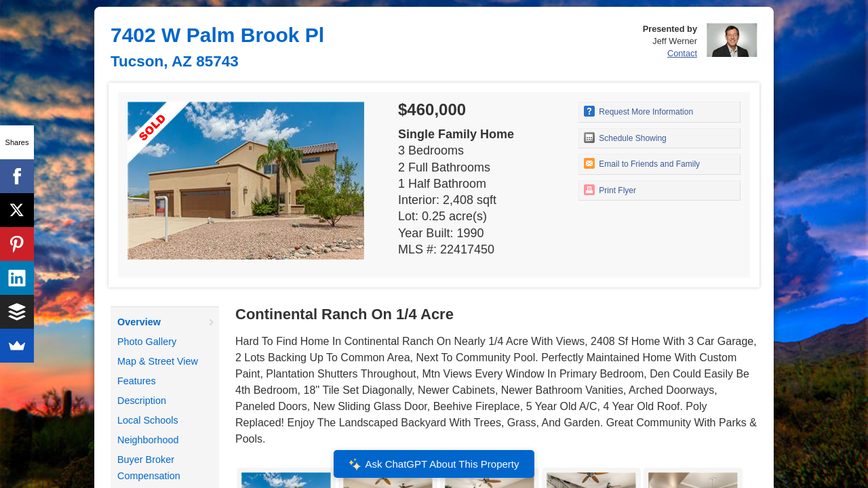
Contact (682, 53)
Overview (139, 322)
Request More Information (638, 111)
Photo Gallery (147, 342)
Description (142, 401)
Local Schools (148, 420)
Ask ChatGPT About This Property (434, 464)
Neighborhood (148, 440)
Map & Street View (158, 361)
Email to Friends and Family (642, 163)
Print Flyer (610, 190)
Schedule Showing (625, 138)
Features (137, 381)
